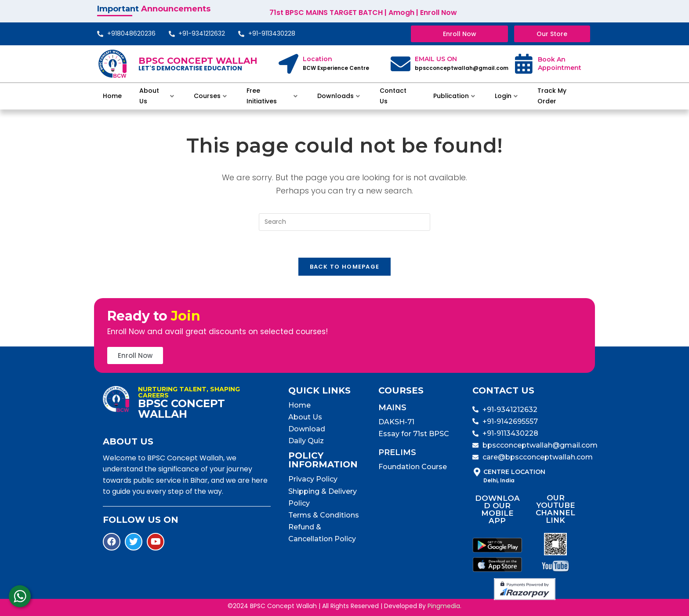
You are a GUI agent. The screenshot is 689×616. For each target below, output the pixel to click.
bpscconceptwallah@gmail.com (462, 68)
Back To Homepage (345, 267)
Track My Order (552, 96)
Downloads (339, 96)
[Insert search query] (344, 222)
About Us (157, 96)
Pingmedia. (444, 606)
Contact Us (393, 96)
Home (112, 96)
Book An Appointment (560, 64)
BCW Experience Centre (336, 68)
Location (317, 59)
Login (506, 96)
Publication (454, 96)
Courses (210, 96)
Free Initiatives (272, 96)
